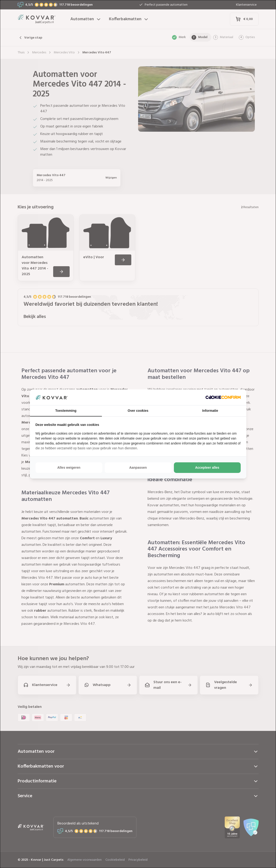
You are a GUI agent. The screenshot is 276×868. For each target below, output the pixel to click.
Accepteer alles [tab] (207, 468)
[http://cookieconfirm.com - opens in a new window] (223, 397)
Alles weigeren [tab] (69, 468)
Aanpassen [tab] (138, 468)
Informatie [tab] (210, 411)
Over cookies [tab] (138, 411)
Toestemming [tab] (66, 411)
